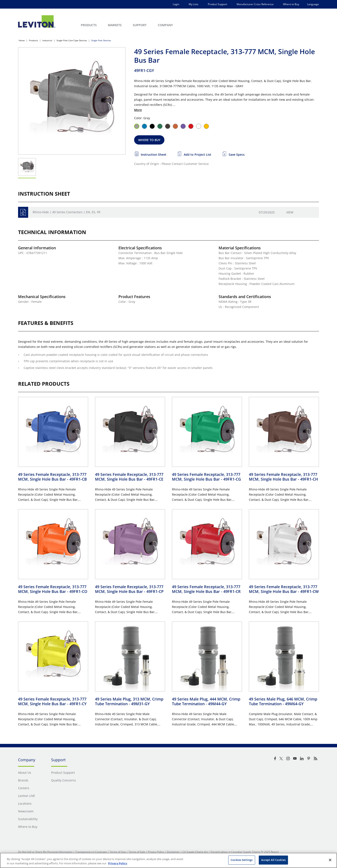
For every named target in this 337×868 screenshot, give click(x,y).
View (290, 212)
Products (34, 40)
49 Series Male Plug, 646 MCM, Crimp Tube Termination (283, 701)
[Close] (330, 860)
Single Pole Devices (101, 40)
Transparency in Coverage (91, 852)
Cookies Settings (242, 860)
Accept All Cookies (273, 860)
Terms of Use (118, 852)
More (138, 110)
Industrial (47, 40)
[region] (168, 860)
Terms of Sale (137, 852)
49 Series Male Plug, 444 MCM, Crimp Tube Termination (206, 701)
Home (22, 40)
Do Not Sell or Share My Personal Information (45, 852)
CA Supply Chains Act (195, 852)
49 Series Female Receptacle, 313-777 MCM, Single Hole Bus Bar (52, 477)
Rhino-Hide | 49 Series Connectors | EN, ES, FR (67, 212)
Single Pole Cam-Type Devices (72, 40)
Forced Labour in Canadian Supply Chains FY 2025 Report (245, 852)
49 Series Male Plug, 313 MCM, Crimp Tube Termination (129, 701)
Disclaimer (173, 852)
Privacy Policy (156, 852)
